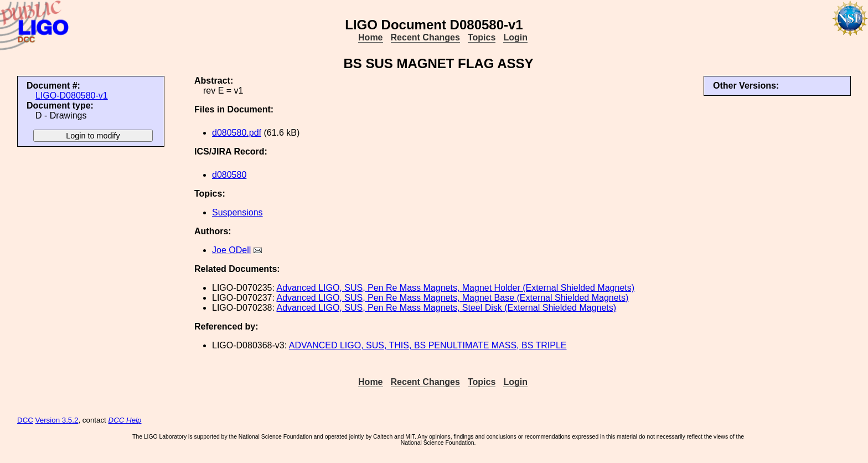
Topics (482, 37)
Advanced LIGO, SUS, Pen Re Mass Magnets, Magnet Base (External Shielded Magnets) (453, 298)
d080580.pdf (237, 133)
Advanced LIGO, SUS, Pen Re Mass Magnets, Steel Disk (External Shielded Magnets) (447, 308)
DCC (25, 420)
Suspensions (237, 212)
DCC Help (125, 420)
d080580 (229, 175)
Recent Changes (425, 37)
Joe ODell (231, 250)
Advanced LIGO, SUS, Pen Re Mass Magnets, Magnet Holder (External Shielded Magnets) (456, 288)
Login (515, 37)
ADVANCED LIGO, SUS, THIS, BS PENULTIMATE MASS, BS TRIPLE (428, 345)
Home (370, 37)
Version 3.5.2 (57, 420)
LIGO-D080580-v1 (72, 96)
